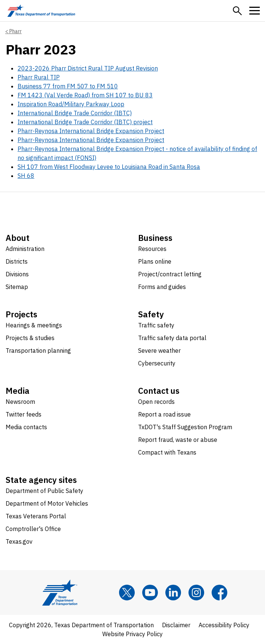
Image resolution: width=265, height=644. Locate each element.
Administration (25, 249)
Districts (17, 261)
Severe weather (159, 351)
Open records (156, 402)
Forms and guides (162, 287)
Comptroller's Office (33, 529)
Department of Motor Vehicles (47, 503)
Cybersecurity (157, 363)
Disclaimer (176, 625)
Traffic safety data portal (172, 338)
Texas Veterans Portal (36, 516)
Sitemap (17, 287)
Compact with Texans (167, 452)
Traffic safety (156, 325)
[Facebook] (219, 593)
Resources (152, 249)
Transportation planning (38, 351)
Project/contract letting (170, 274)
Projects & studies (30, 338)
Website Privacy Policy (132, 634)
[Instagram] (196, 593)
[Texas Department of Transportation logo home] (41, 11)
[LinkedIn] (173, 593)
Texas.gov (19, 541)
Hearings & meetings (34, 325)
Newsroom (20, 402)
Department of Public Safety (44, 491)
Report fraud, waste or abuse (178, 440)
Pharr (15, 31)
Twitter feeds (24, 414)
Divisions (17, 274)
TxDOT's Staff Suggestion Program (185, 427)
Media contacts (26, 427)
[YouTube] (150, 593)
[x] (127, 593)
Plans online (155, 261)
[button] (237, 11)
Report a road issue (164, 414)
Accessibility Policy (224, 625)
